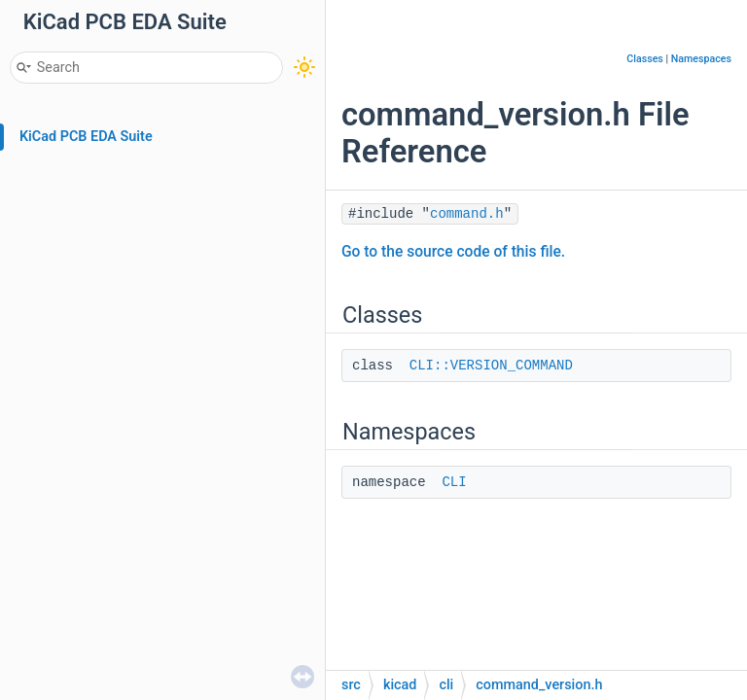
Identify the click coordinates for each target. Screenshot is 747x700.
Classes (645, 59)
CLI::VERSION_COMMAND (491, 366)
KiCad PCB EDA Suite (86, 137)
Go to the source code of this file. (453, 252)
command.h (467, 214)
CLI (454, 482)
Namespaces (701, 59)
